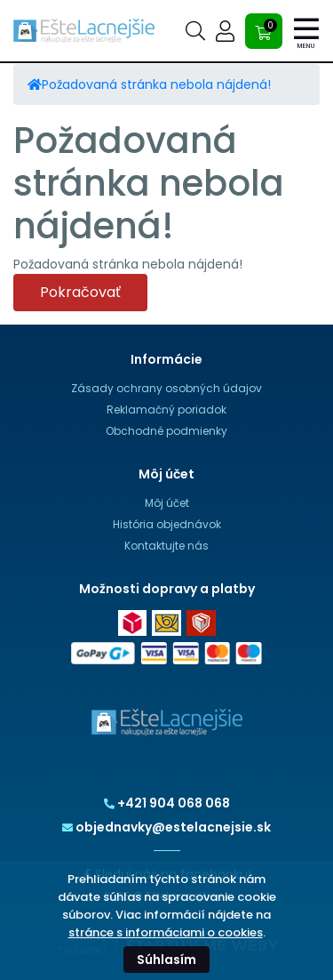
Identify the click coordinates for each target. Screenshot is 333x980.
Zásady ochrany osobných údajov (166, 388)
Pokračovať (80, 292)
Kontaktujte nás (166, 546)
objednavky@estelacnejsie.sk (166, 827)
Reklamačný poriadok (166, 410)
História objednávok (167, 524)
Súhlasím (166, 960)
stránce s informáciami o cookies (166, 932)
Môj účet (167, 503)
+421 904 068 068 (167, 803)
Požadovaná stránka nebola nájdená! (156, 84)
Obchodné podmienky (166, 431)
